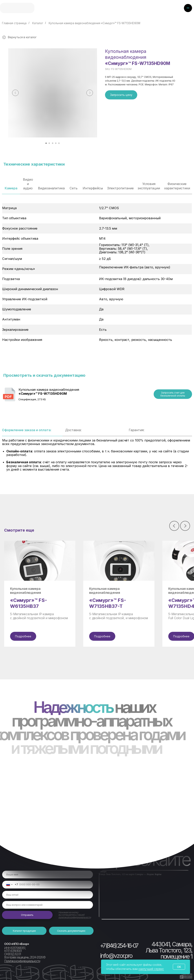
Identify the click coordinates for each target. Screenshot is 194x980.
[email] (48, 895)
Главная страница (14, 23)
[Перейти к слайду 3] (53, 143)
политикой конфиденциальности (74, 917)
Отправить (27, 915)
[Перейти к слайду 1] (46, 143)
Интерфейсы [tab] (93, 188)
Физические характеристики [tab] (177, 186)
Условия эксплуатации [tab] (149, 186)
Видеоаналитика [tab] (51, 188)
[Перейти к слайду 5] (59, 143)
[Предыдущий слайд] (15, 93)
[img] (17, 8)
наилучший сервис (151, 969)
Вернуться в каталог (22, 37)
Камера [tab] (11, 188)
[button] (121, 95)
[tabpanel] (97, 287)
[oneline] (48, 905)
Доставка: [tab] (73, 430)
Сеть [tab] (74, 188)
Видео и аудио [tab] (28, 184)
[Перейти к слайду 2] (49, 143)
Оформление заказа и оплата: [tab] (27, 430)
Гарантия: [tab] (137, 430)
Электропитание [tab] (120, 188)
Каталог (38, 23)
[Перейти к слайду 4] (56, 143)
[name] (48, 875)
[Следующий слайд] (90, 93)
